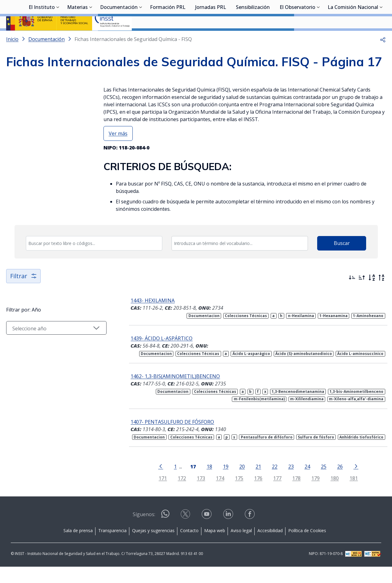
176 (254, 494)
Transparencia (112, 547)
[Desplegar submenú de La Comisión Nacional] (381, 38)
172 (178, 494)
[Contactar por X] (186, 532)
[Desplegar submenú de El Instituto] (58, 38)
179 (311, 494)
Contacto (189, 547)
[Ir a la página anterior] (156, 482)
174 (216, 494)
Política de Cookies (307, 547)
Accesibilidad (270, 547)
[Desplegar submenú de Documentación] (141, 38)
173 (197, 494)
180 (330, 494)
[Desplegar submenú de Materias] (91, 38)
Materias (77, 39)
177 (273, 494)
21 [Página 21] (254, 483)
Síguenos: (144, 531)
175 (235, 494)
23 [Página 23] (287, 483)
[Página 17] (189, 482)
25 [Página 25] (319, 483)
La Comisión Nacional (353, 39)
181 (349, 494)
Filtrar (24, 292)
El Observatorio (297, 39)
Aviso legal (241, 547)
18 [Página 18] (205, 483)
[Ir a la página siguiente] (352, 482)
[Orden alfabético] (372, 294)
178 (292, 494)
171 (158, 494)
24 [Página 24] (303, 483)
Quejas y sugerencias (153, 547)
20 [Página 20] (238, 483)
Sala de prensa (78, 547)
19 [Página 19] (221, 483)
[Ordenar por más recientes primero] (352, 294)
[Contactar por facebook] (250, 532)
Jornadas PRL (211, 39)
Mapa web (215, 547)
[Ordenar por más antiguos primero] (362, 294)
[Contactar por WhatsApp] (165, 533)
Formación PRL (168, 39)
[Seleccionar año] (52, 344)
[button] (383, 55)
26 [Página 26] (336, 483)
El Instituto (42, 39)
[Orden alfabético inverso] (382, 294)
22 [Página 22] (270, 483)
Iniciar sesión (363, 14)
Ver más (118, 150)
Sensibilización (253, 39)
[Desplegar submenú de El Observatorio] (318, 38)
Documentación (119, 39)
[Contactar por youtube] (207, 532)
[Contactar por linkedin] (229, 532)
